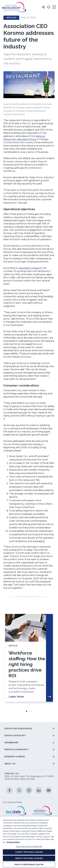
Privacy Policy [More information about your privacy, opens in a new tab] (13, 842)
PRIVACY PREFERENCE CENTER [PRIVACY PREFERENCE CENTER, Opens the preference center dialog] (29, 865)
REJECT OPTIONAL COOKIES (29, 858)
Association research (30, 268)
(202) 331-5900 (12, 779)
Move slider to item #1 (27, 711)
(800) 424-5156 (27, 779)
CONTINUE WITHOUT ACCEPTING (29, 847)
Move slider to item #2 (29, 711)
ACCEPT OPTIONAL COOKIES (29, 852)
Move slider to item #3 (32, 711)
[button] (49, 7)
